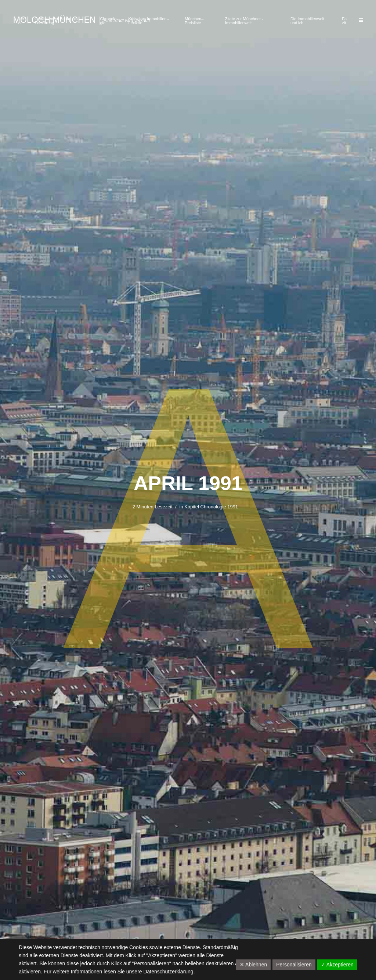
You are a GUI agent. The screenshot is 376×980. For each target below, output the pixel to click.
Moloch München (55, 20)
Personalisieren (294, 965)
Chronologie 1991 (219, 507)
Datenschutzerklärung (168, 972)
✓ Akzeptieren (337, 965)
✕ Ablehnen (253, 965)
